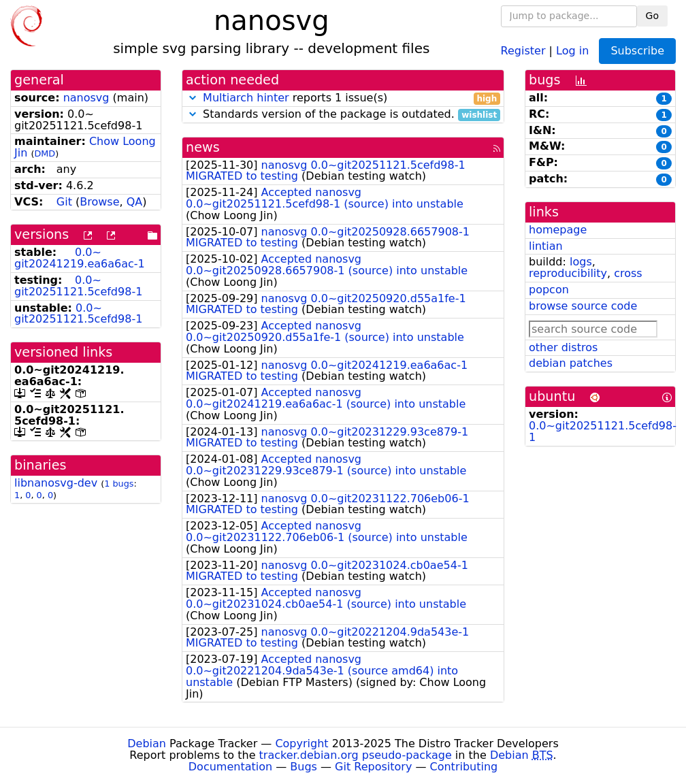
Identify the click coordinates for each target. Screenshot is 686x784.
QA (135, 202)
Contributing (464, 767)
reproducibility (568, 273)
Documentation (230, 767)
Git (64, 202)
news (203, 147)
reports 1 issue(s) (343, 98)
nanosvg (86, 98)
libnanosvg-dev (56, 483)
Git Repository (373, 767)
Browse (99, 202)
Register (523, 50)
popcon (549, 290)
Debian (147, 744)
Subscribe (637, 51)
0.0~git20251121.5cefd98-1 (78, 286)
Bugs (304, 767)
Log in (572, 50)
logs (581, 262)
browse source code (583, 306)
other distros (563, 347)
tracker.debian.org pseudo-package (356, 755)
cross (628, 273)
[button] (193, 98)
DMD (45, 153)
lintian (546, 246)
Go (652, 16)
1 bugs (119, 484)
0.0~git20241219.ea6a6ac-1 (80, 258)
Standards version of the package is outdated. (343, 115)
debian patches (571, 363)
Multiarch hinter (246, 98)
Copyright (301, 744)
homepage (558, 230)
